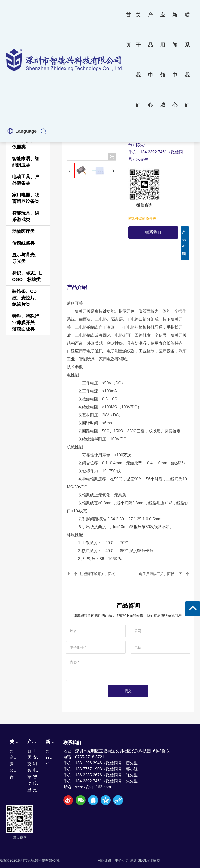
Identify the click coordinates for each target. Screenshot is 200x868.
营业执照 (153, 860)
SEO (141, 860)
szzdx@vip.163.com (93, 787)
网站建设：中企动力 (113, 860)
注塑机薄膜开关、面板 (97, 574)
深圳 (133, 860)
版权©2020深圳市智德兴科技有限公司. (30, 860)
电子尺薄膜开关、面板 (157, 574)
